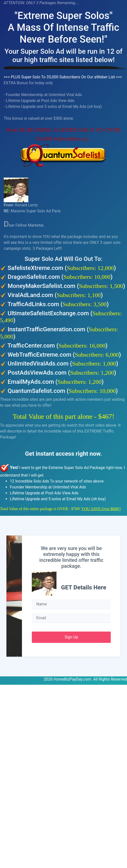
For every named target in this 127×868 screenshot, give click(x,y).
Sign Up (71, 637)
